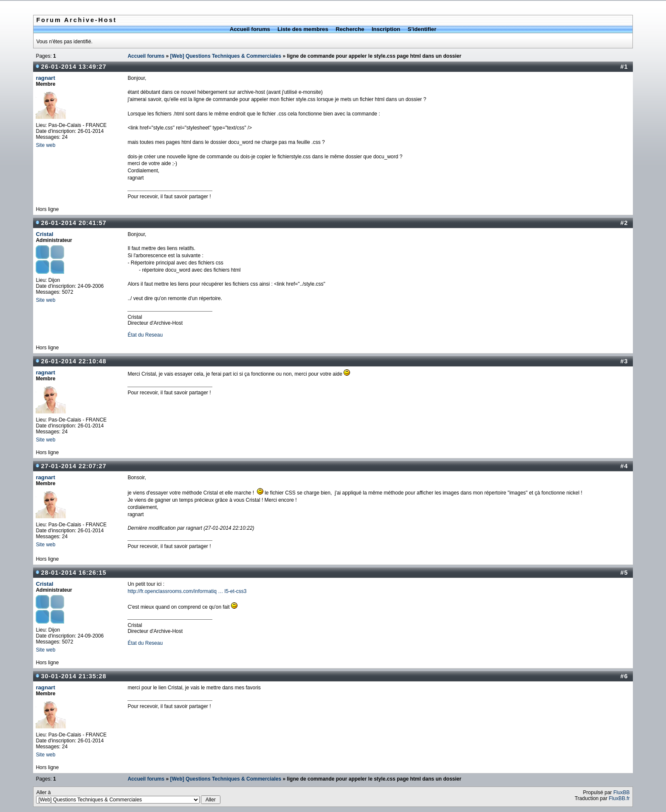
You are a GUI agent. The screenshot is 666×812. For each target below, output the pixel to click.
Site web (45, 145)
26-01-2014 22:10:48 (73, 361)
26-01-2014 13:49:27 (73, 67)
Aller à (128, 797)
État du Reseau (145, 335)
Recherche (350, 29)
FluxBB (622, 792)
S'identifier (422, 29)
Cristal (44, 234)
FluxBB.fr (619, 798)
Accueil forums (250, 29)
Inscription (386, 29)
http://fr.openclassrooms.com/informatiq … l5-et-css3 (187, 591)
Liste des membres (303, 29)
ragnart (45, 78)
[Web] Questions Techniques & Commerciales (226, 56)
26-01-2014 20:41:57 (73, 223)
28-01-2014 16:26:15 (73, 573)
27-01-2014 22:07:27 (73, 466)
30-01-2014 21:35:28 (73, 676)
